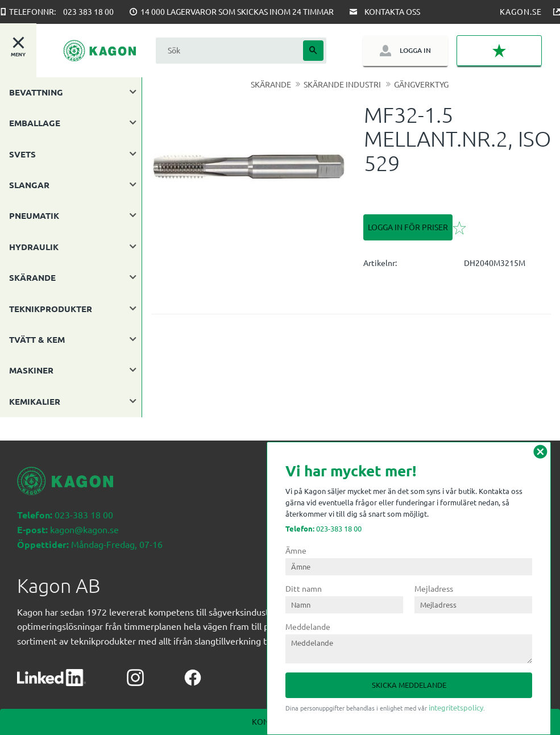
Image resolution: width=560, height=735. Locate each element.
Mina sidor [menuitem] (200, 695)
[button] (499, 51)
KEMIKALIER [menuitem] (35, 401)
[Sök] (313, 51)
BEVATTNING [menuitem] (36, 92)
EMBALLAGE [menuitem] (35, 123)
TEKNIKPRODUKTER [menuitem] (51, 309)
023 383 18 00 (88, 11)
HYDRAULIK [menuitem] (34, 247)
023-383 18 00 (323, 528)
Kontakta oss (392, 11)
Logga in (415, 50)
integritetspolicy (456, 707)
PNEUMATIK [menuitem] (34, 215)
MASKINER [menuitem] (31, 370)
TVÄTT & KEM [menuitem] (37, 339)
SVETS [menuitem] (22, 154)
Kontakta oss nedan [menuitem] (122, 695)
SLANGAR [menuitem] (29, 185)
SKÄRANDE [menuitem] (32, 277)
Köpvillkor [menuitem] (42, 695)
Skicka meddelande (409, 685)
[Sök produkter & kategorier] (228, 50)
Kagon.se (521, 11)
